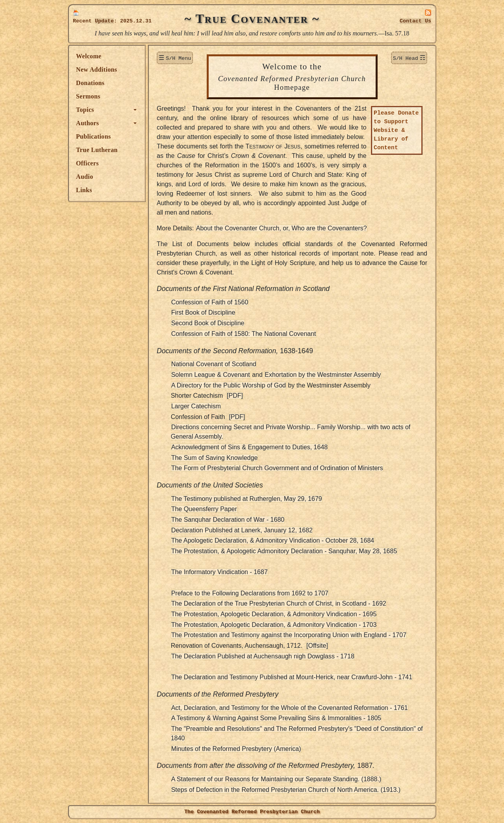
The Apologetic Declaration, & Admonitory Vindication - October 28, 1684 (273, 540)
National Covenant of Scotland (214, 364)
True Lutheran (97, 150)
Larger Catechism (196, 406)
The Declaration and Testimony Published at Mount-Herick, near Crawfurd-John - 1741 (292, 677)
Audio (84, 177)
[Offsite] (317, 646)
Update (104, 21)
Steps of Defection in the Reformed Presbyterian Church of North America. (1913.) (286, 790)
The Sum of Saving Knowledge (215, 458)
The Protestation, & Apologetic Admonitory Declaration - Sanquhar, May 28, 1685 (284, 551)
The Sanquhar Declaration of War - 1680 (228, 520)
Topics (85, 110)
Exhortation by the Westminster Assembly (323, 375)
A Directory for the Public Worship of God (229, 385)
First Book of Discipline (203, 312)
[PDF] (235, 396)
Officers (87, 163)
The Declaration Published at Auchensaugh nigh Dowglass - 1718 (263, 656)
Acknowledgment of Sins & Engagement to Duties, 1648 (250, 447)
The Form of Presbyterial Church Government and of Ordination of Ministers (277, 468)
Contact (415, 21)
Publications (93, 136)
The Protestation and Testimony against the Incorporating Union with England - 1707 (289, 635)
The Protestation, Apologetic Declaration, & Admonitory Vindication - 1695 (274, 614)
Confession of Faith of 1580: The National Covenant (244, 334)
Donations (90, 83)
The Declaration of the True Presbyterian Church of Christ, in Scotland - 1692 (279, 603)
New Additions (96, 70)
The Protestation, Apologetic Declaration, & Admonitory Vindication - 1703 (274, 625)
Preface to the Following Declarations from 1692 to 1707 (250, 593)
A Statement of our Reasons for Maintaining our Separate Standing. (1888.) (276, 779)
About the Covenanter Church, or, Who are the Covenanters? (282, 228)
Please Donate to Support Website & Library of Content (397, 131)
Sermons (88, 96)
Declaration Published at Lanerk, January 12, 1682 (242, 530)
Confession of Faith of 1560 (210, 302)
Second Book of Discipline (208, 323)
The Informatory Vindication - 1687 (220, 572)
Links (84, 190)
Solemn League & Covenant (211, 375)
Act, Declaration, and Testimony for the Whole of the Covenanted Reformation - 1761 (290, 708)
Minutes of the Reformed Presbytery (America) (236, 749)
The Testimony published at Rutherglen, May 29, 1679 (247, 499)
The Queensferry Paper (204, 509)
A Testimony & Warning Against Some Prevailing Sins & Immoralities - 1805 (276, 718)
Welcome (89, 56)
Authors (87, 123)
